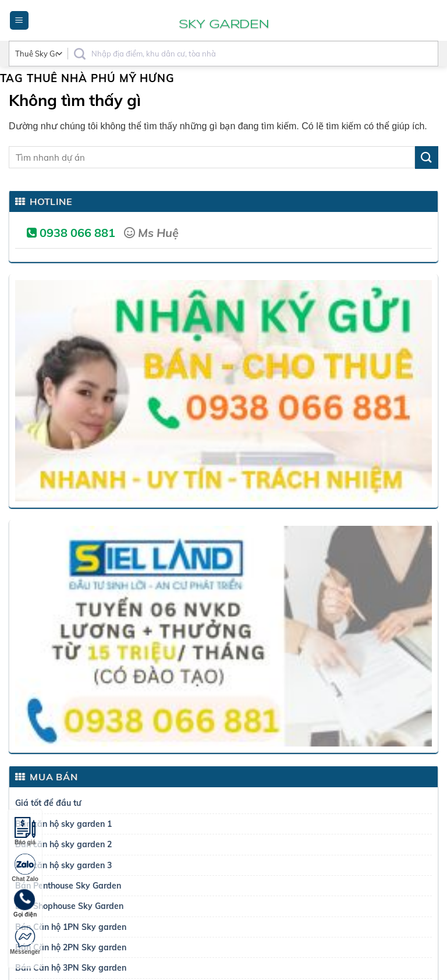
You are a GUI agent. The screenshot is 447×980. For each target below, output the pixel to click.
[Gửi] (427, 158)
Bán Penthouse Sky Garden (68, 886)
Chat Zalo (25, 868)
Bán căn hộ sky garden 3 (63, 865)
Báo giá (25, 831)
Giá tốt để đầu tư (48, 803)
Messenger (25, 941)
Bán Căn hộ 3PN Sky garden (71, 968)
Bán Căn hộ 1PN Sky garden (71, 927)
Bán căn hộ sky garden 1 (63, 824)
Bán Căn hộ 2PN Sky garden (71, 947)
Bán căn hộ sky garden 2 (63, 844)
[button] (19, 21)
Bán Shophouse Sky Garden (69, 906)
